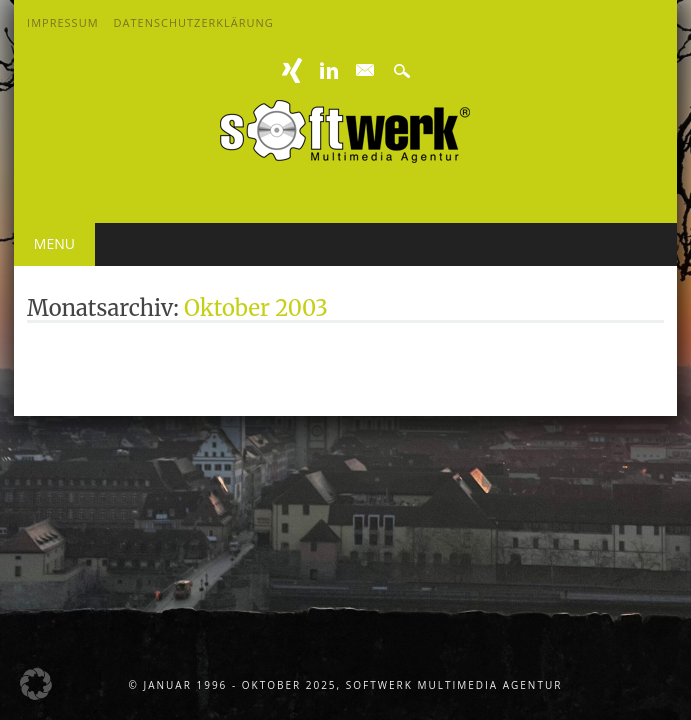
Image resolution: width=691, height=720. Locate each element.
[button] (36, 684)
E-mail (365, 71)
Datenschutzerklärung (194, 22)
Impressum (62, 22)
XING (292, 70)
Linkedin (329, 70)
